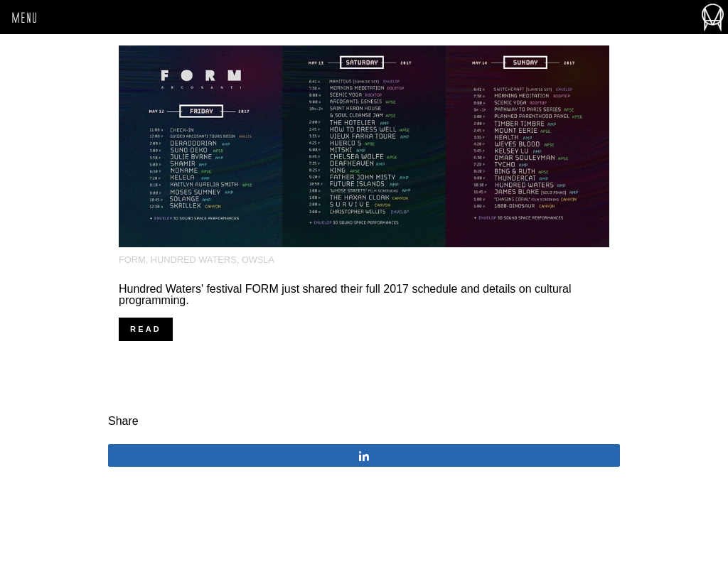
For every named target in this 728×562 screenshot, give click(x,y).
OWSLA (258, 260)
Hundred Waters (194, 260)
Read (146, 329)
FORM (132, 260)
